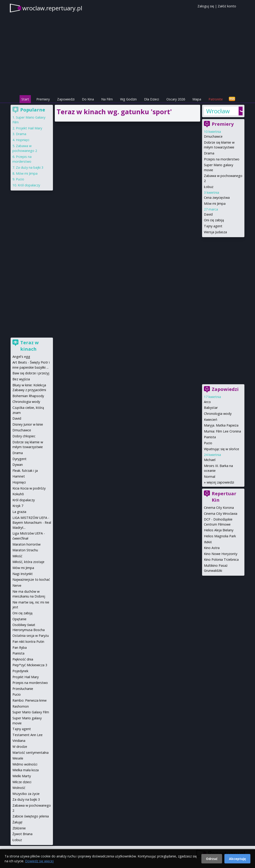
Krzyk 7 (18, 506)
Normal (210, 477)
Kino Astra (212, 548)
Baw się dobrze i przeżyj (31, 373)
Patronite (216, 99)
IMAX (208, 542)
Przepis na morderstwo (222, 159)
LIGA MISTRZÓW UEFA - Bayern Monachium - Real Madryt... (32, 523)
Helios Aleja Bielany (219, 530)
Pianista (210, 437)
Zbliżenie (19, 828)
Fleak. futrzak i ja (25, 471)
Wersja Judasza (215, 232)
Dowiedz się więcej (39, 861)
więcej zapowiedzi (220, 482)
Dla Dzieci (152, 99)
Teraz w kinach (29, 346)
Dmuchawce (213, 136)
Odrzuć (212, 859)
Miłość (17, 556)
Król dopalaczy (29, 185)
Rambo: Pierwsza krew (29, 700)
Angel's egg (21, 357)
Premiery (43, 99)
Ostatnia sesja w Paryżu (31, 636)
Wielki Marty (22, 776)
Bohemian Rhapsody (28, 396)
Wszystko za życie (26, 794)
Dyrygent (19, 459)
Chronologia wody (218, 414)
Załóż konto (227, 6)
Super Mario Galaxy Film (31, 712)
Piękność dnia (23, 659)
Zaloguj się (206, 6)
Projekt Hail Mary (29, 128)
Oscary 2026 (176, 99)
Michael (210, 460)
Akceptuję (237, 859)
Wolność (19, 788)
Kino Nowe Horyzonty (221, 554)
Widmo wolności (25, 764)
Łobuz (209, 187)
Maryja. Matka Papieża (221, 425)
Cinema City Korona (219, 508)
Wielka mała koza (26, 770)
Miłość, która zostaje (28, 562)
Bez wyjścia (21, 379)
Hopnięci (23, 140)
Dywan (18, 465)
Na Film (107, 99)
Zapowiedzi (66, 99)
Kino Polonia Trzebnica (221, 559)
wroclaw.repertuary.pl (52, 8)
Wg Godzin (128, 99)
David (208, 214)
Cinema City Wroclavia (221, 514)
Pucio (208, 443)
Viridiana (19, 741)
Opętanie (19, 619)
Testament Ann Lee (28, 735)
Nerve (17, 585)
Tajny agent (213, 226)
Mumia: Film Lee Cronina (222, 431)
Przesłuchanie (23, 689)
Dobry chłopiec (24, 436)
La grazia (19, 512)
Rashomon (21, 706)
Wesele (18, 758)
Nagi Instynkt (23, 574)
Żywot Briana (22, 834)
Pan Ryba (20, 647)
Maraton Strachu (25, 550)
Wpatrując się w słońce (222, 449)
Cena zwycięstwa (217, 198)
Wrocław (218, 111)
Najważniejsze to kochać (31, 579)
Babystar (211, 408)
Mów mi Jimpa (215, 203)
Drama (209, 153)
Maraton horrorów (26, 544)
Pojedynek (20, 671)
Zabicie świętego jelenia (31, 816)
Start (25, 99)
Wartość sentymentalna (30, 753)
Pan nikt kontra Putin (28, 642)
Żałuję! (17, 822)
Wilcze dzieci (22, 782)
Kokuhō (18, 494)
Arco (207, 402)
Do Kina (88, 99)
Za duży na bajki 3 (30, 167)
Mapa (197, 99)
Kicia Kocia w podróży (29, 488)
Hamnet (19, 476)
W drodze (20, 747)
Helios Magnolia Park (220, 536)
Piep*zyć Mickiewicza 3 (30, 665)
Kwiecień (211, 420)
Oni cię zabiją (214, 220)
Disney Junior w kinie (28, 424)
